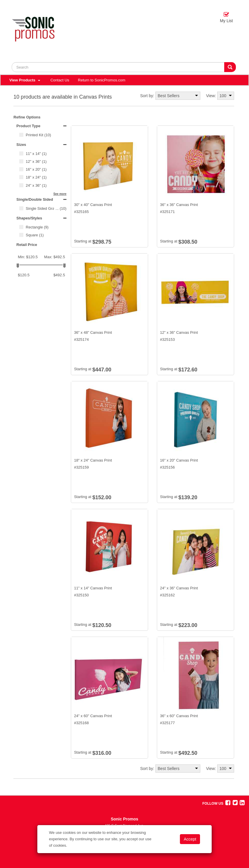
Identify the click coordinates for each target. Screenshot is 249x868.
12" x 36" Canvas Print (179, 332)
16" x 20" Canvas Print (179, 460)
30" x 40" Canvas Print (93, 205)
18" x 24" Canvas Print (93, 460)
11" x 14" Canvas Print (93, 588)
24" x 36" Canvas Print (179, 588)
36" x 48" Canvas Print (93, 332)
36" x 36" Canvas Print (179, 205)
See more (60, 194)
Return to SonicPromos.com (102, 80)
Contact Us (60, 80)
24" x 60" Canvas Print (93, 716)
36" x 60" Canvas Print (179, 716)
